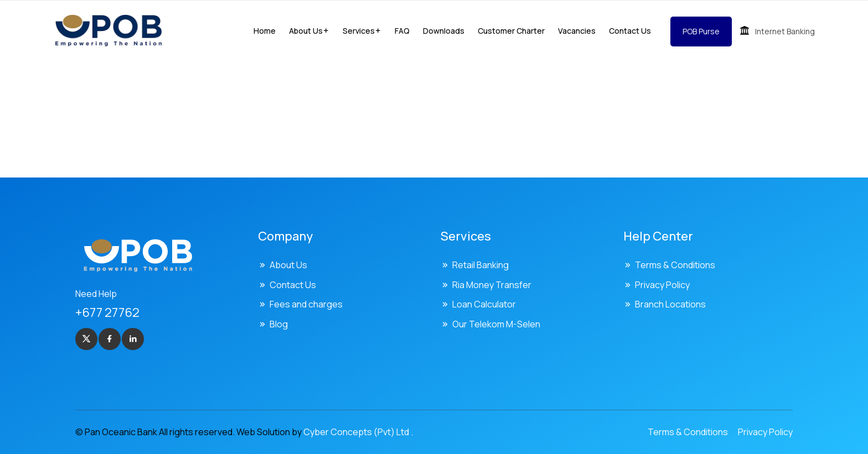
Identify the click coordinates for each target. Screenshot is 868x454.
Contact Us (630, 31)
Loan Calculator (484, 304)
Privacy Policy (662, 285)
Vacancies (577, 31)
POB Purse (701, 31)
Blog (279, 324)
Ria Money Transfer (492, 285)
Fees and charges (306, 304)
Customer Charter (511, 31)
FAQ (402, 31)
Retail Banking (480, 265)
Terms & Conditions (675, 265)
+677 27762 (107, 312)
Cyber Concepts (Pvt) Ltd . (358, 432)
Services (359, 31)
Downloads (444, 31)
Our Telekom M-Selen (496, 324)
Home (265, 31)
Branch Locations (670, 304)
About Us (288, 265)
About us (306, 31)
